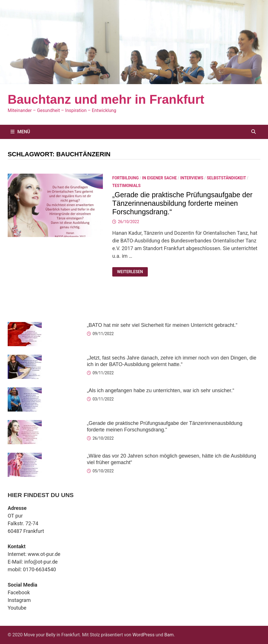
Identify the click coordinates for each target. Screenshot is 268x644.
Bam (169, 635)
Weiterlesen (132, 272)
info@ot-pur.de (41, 562)
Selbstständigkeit (226, 178)
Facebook (19, 592)
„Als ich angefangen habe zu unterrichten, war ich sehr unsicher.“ (161, 390)
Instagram (19, 600)
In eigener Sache (159, 178)
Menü (20, 132)
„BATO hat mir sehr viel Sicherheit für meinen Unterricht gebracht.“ (162, 325)
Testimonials (126, 186)
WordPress (144, 635)
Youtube (17, 608)
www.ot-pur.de (44, 554)
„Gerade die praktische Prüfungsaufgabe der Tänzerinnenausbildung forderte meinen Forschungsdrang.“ (182, 203)
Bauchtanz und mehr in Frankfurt (106, 99)
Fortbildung (125, 178)
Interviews (192, 178)
